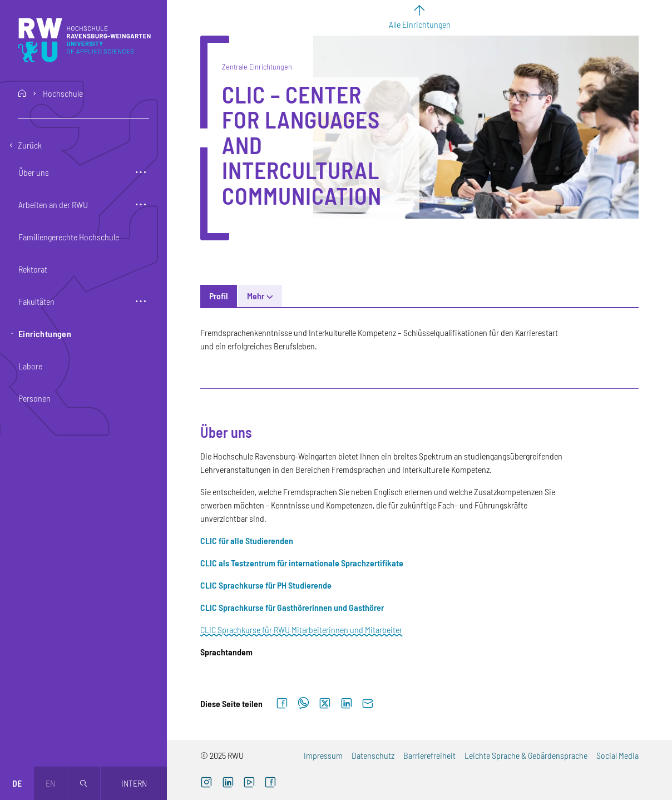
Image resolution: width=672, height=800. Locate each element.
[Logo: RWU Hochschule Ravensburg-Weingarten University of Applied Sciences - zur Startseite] (84, 40)
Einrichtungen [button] (45, 334)
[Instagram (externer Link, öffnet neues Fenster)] (206, 783)
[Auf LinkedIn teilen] (346, 704)
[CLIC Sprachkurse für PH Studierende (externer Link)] (266, 585)
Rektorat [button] (33, 269)
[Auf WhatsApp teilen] (303, 704)
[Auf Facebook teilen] (282, 704)
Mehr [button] (604, 296)
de (17, 783)
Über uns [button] (34, 172)
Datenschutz (373, 755)
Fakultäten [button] (36, 301)
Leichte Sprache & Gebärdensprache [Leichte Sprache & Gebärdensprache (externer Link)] (526, 755)
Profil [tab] (219, 296)
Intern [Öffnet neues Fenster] (134, 783)
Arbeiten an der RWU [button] (53, 204)
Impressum (323, 755)
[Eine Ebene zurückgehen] (83, 145)
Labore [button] (30, 366)
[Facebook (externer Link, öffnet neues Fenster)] (270, 783)
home (22, 93)
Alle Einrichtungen (420, 24)
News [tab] (257, 296)
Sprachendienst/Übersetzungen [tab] (454, 296)
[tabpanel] (419, 492)
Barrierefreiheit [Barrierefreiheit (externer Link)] (429, 755)
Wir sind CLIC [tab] (554, 296)
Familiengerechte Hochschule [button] (69, 237)
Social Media (617, 755)
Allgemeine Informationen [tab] (332, 296)
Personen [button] (34, 398)
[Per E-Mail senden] (368, 704)
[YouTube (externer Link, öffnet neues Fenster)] (249, 783)
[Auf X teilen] (325, 704)
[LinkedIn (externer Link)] (228, 783)
